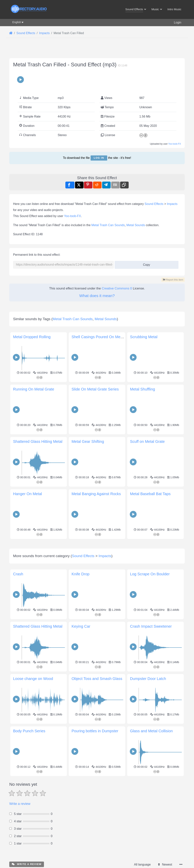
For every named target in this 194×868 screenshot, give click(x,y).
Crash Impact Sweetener (151, 626)
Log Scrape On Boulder (150, 574)
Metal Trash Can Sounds (108, 225)
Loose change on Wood (33, 679)
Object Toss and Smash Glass (97, 679)
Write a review (20, 804)
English (17, 22)
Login (178, 22)
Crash (18, 574)
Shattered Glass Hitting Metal (38, 441)
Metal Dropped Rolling (32, 337)
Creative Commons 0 (117, 288)
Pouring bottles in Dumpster (95, 731)
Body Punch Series (29, 731)
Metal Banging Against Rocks (96, 494)
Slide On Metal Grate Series (95, 389)
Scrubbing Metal (144, 337)
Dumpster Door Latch (148, 679)
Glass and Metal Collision (151, 731)
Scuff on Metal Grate (147, 441)
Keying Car (81, 626)
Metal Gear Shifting (88, 441)
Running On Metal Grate (34, 389)
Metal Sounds (136, 225)
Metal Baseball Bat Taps (150, 494)
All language (142, 864)
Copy (145, 264)
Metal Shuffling (142, 389)
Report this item (173, 280)
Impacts (172, 204)
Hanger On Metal (27, 494)
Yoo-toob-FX (175, 144)
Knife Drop (81, 574)
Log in (99, 158)
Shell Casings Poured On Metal (98, 337)
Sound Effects (154, 204)
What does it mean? (97, 296)
